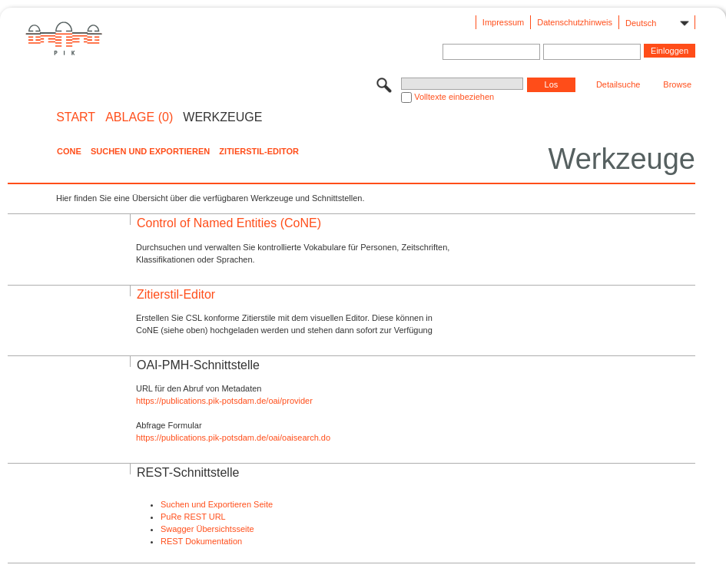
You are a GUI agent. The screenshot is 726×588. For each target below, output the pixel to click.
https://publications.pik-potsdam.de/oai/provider (224, 401)
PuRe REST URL (193, 517)
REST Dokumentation (201, 541)
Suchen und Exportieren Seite (217, 504)
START (76, 117)
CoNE (69, 151)
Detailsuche (618, 84)
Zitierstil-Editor (259, 151)
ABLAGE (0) (139, 117)
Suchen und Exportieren (150, 151)
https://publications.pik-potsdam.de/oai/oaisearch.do (233, 438)
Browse (677, 84)
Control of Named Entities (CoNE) (229, 223)
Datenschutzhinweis (575, 22)
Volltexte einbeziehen (454, 97)
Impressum (503, 22)
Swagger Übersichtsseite (207, 529)
